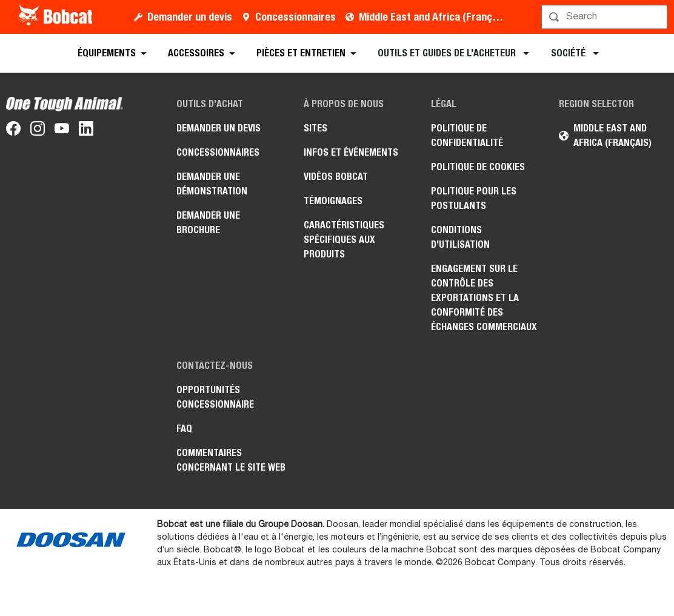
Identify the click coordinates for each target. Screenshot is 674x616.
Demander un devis (190, 17)
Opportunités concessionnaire (215, 397)
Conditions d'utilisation (460, 237)
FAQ (184, 429)
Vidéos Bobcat (336, 177)
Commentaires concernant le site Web (231, 460)
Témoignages (333, 201)
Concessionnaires (295, 17)
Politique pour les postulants (474, 198)
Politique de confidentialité (467, 135)
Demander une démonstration (212, 184)
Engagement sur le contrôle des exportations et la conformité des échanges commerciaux (484, 298)
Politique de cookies (478, 167)
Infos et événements (351, 152)
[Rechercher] (606, 17)
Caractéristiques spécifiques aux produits (344, 240)
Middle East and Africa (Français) (434, 17)
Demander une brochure (208, 223)
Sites (315, 128)
